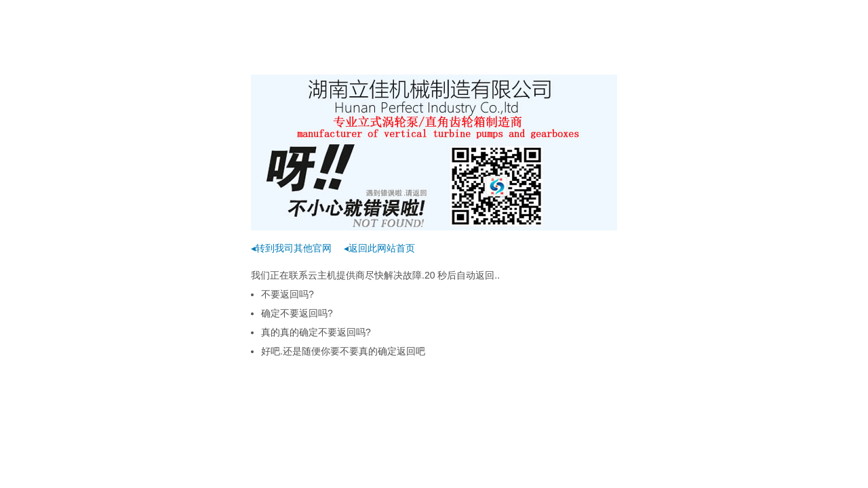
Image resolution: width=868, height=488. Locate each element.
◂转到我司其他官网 (291, 248)
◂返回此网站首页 (379, 248)
